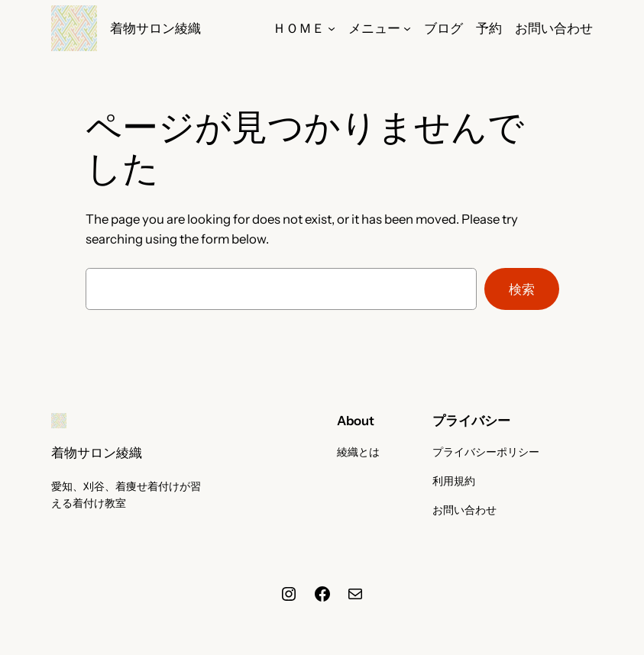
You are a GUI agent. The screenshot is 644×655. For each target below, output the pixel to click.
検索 (522, 289)
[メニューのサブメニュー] (407, 28)
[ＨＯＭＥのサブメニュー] (332, 28)
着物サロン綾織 (155, 28)
